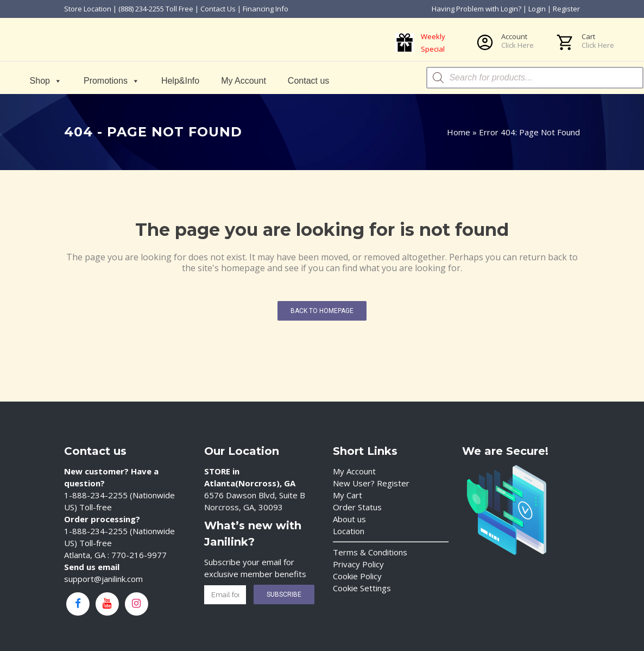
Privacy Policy (358, 564)
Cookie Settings (362, 588)
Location (349, 531)
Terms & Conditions (370, 552)
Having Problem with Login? (476, 9)
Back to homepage (322, 311)
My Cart (348, 495)
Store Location (88, 9)
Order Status (357, 507)
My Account (244, 81)
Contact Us (218, 9)
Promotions (112, 81)
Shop (46, 81)
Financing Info (266, 9)
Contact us (308, 81)
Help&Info (180, 81)
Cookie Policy (357, 576)
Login (537, 9)
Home (459, 132)
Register (566, 9)
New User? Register (371, 483)
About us (349, 519)
